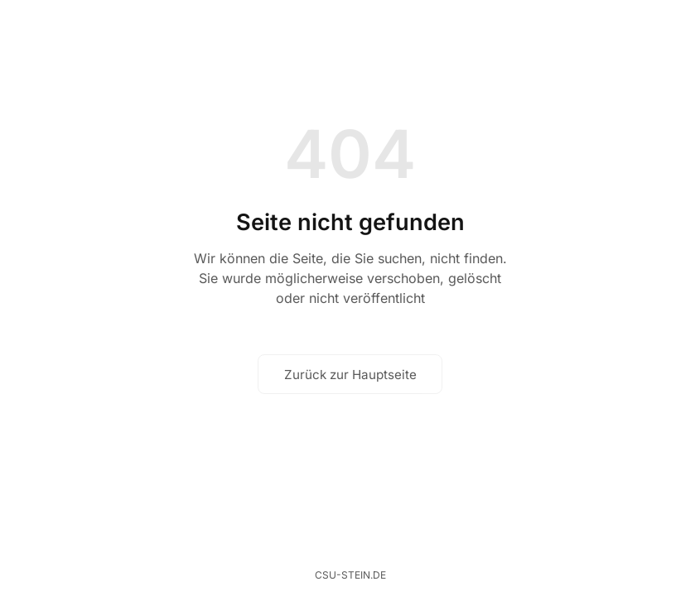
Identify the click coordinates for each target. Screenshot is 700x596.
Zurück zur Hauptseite (350, 375)
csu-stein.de (350, 575)
